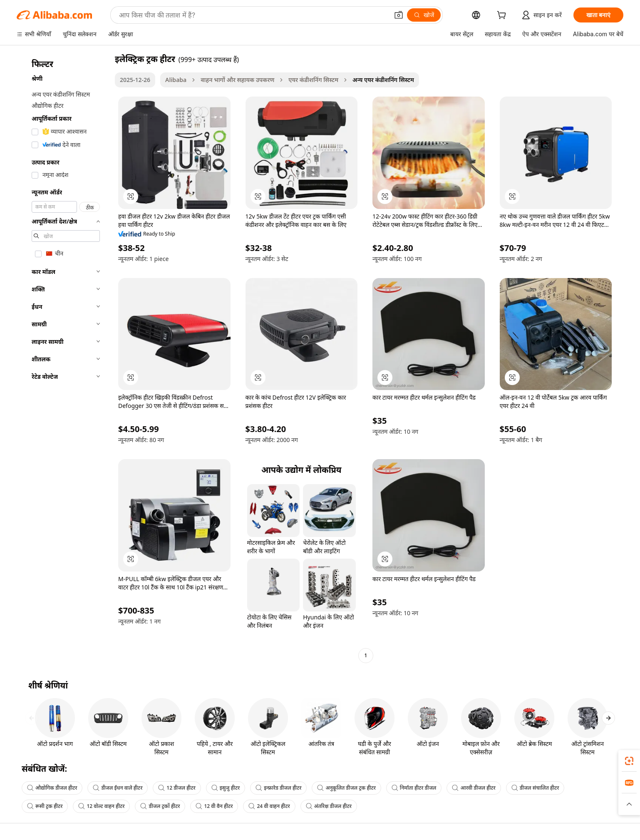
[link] (629, 761)
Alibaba (176, 80)
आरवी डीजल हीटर (474, 788)
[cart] (503, 16)
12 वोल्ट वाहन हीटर (101, 806)
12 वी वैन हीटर (214, 806)
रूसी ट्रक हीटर (45, 806)
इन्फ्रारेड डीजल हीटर (278, 788)
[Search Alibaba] (253, 15)
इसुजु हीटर (226, 788)
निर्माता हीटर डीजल (414, 788)
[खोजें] (424, 15)
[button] (399, 15)
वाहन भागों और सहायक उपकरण (237, 80)
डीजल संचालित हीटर (535, 788)
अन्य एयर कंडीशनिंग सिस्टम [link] (383, 80)
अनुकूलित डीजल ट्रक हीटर (346, 788)
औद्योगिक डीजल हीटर (52, 788)
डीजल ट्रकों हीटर (160, 806)
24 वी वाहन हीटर (269, 806)
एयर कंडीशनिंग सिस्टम (313, 80)
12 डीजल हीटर (177, 788)
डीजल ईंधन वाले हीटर (118, 788)
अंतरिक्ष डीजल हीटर (329, 806)
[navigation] (63, 358)
